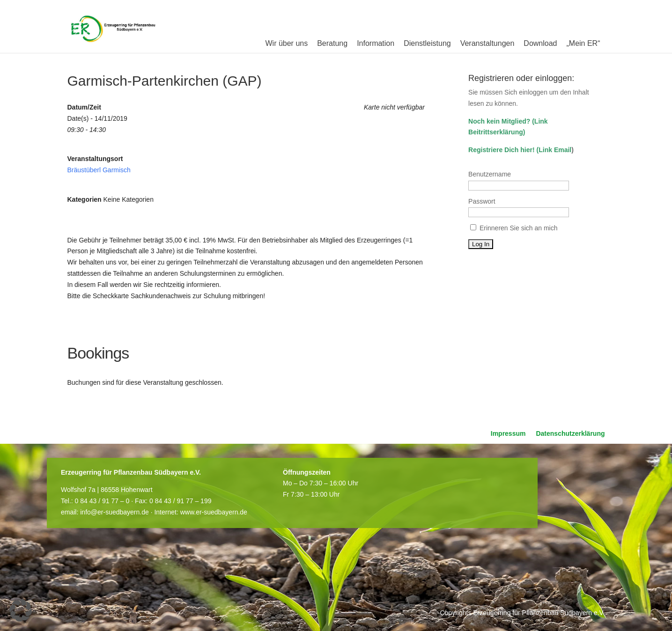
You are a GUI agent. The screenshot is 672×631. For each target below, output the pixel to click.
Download (540, 43)
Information (376, 43)
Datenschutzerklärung (570, 434)
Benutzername (490, 174)
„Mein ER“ (583, 43)
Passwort (482, 201)
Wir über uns (286, 43)
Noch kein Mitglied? (499, 121)
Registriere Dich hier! (502, 150)
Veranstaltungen (487, 43)
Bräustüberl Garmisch (99, 170)
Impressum (508, 434)
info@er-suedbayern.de (114, 512)
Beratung (332, 43)
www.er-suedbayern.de (214, 512)
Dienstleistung (427, 43)
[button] (21, 610)
